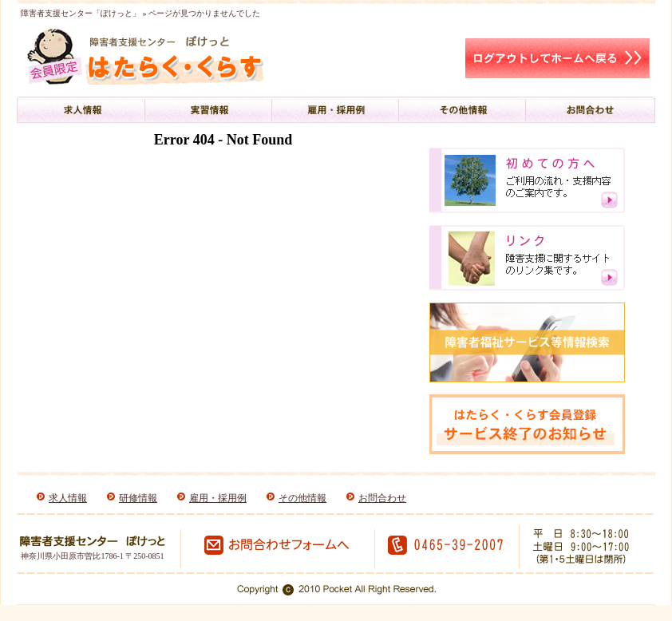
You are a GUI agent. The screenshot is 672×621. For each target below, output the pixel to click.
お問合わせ (382, 498)
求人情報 (68, 498)
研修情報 (138, 498)
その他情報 (302, 498)
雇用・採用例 (218, 498)
